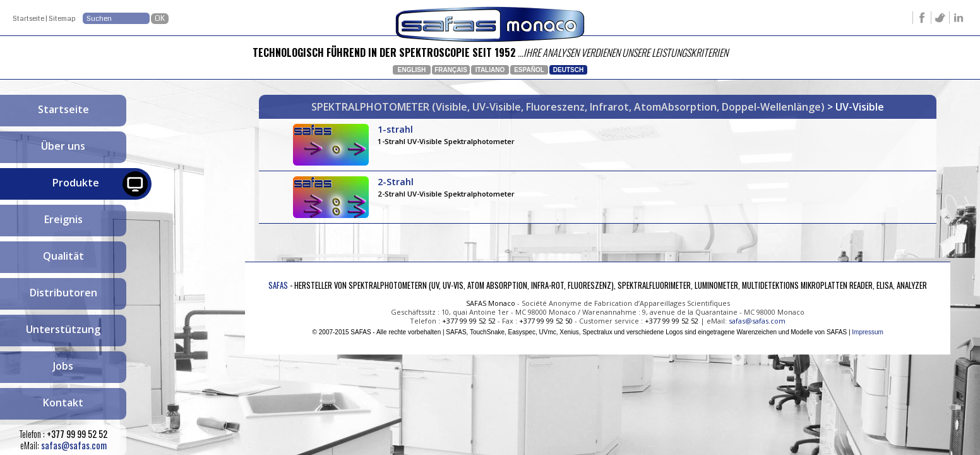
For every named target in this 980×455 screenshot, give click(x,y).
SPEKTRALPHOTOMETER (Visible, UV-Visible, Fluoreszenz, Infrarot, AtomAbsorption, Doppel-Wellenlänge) (569, 107)
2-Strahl (447, 187)
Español (529, 70)
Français (451, 70)
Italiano (490, 70)
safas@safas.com (74, 445)
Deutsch (568, 70)
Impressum (867, 332)
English (412, 70)
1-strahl (447, 135)
